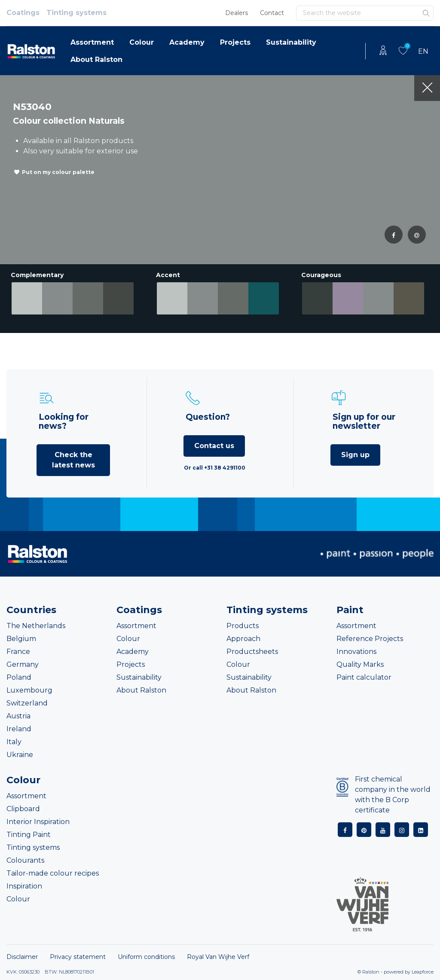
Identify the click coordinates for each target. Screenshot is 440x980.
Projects (235, 42)
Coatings (23, 13)
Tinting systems (76, 13)
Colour (142, 42)
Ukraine (20, 755)
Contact (272, 13)
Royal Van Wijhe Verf (218, 957)
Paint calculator (364, 677)
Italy (14, 742)
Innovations (356, 652)
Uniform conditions (146, 957)
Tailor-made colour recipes (53, 873)
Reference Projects (370, 639)
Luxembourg (29, 690)
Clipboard (23, 809)
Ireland (19, 729)
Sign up (355, 455)
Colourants (25, 860)
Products (243, 626)
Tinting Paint (29, 835)
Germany (23, 664)
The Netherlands (36, 626)
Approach (243, 639)
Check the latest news (73, 460)
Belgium (21, 639)
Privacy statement (78, 957)
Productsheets (252, 652)
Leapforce (423, 972)
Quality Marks (360, 664)
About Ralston (96, 60)
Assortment (92, 42)
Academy (187, 42)
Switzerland (27, 703)
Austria (18, 716)
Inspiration (24, 886)
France (18, 652)
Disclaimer (22, 957)
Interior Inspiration (38, 822)
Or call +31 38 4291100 (215, 468)
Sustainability (291, 42)
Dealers (237, 13)
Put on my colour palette (58, 172)
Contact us (214, 446)
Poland (19, 677)
